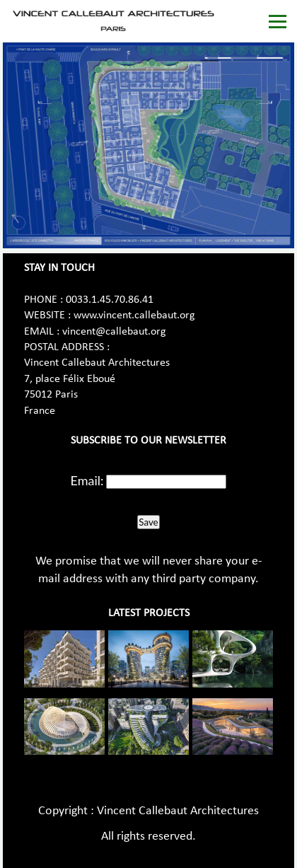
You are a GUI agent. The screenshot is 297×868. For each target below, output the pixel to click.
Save (148, 522)
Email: (87, 480)
